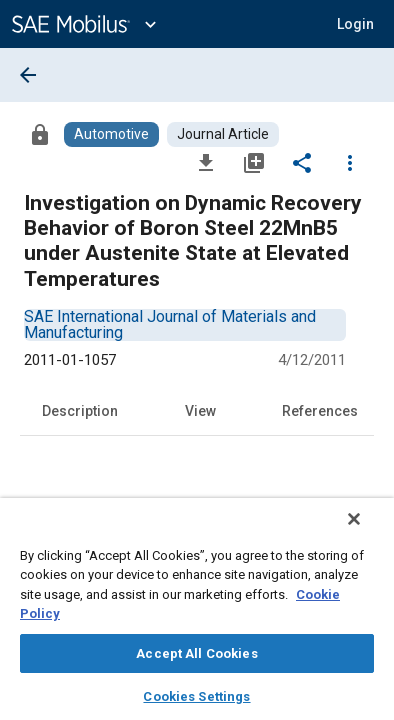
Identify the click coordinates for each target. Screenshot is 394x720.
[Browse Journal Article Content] (223, 134)
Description (80, 411)
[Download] (206, 162)
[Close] (368, 532)
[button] (355, 24)
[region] (197, 615)
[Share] (302, 162)
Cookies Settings (196, 696)
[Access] (40, 134)
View (200, 411)
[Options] (350, 162)
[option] (170, 324)
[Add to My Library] (254, 162)
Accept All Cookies (196, 653)
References (320, 411)
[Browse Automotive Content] (111, 134)
